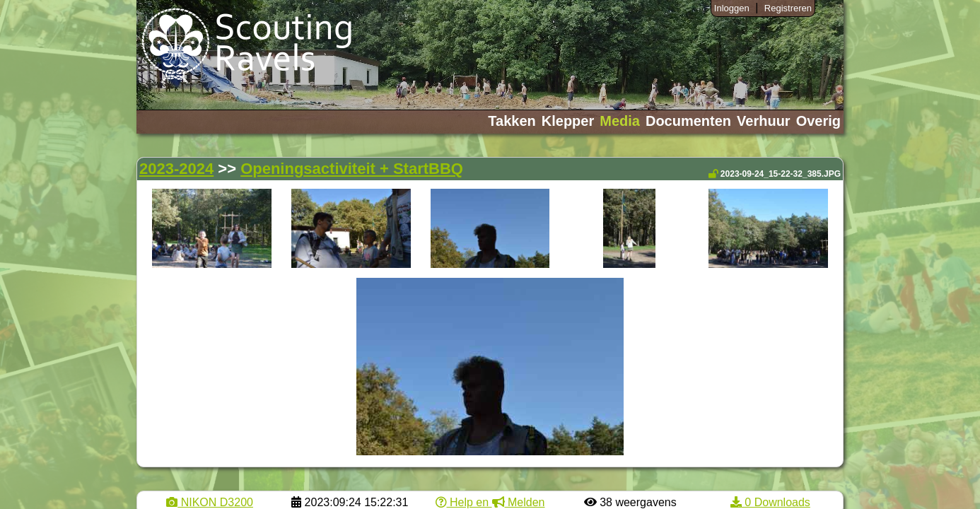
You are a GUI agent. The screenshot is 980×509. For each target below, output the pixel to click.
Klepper (568, 121)
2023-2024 (176, 169)
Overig (818, 121)
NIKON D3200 (210, 502)
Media (620, 121)
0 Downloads (770, 502)
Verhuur (764, 121)
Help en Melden (490, 502)
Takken (512, 121)
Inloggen (732, 8)
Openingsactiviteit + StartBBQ (352, 169)
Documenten (688, 121)
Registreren (788, 8)
